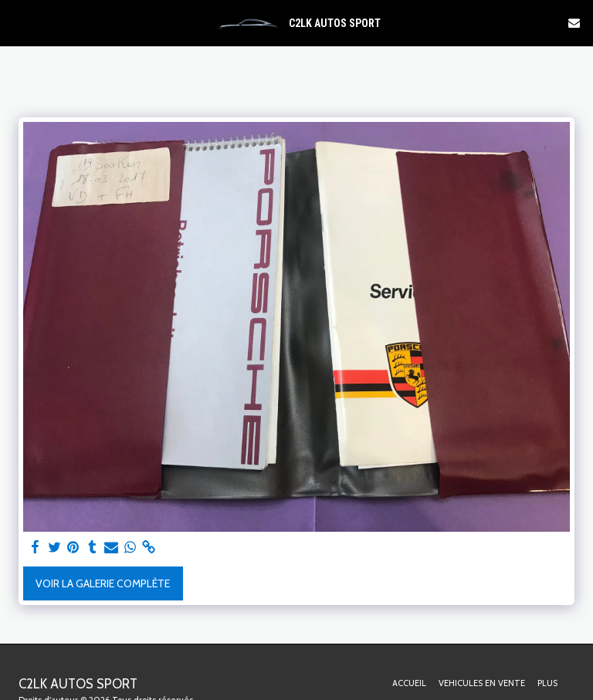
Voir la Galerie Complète (103, 583)
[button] (17, 22)
